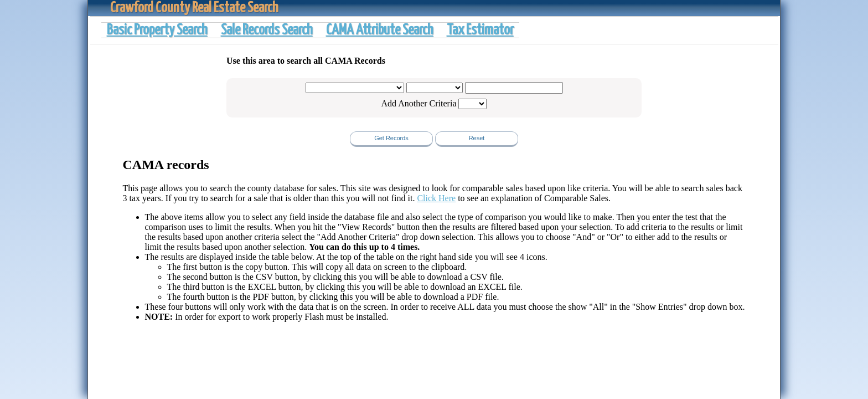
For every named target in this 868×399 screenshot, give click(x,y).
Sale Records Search (267, 30)
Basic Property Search (157, 30)
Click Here (436, 198)
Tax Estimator (480, 30)
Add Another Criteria (419, 103)
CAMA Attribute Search (380, 30)
